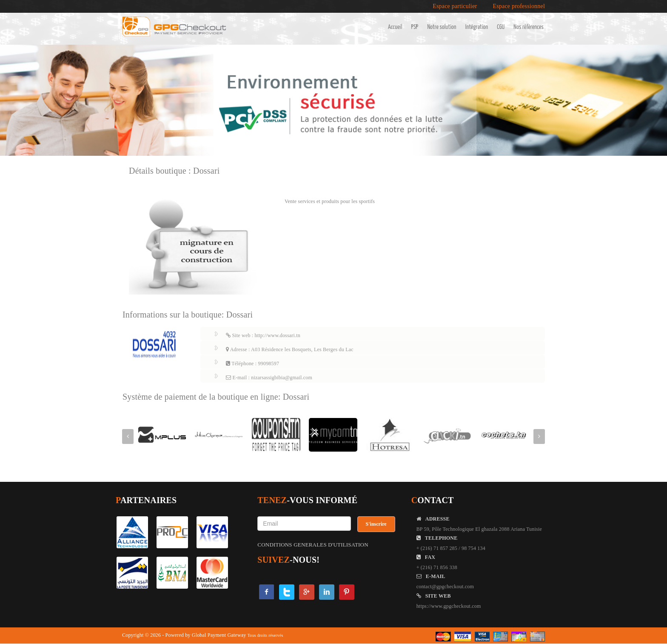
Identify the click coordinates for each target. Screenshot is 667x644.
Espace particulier (455, 6)
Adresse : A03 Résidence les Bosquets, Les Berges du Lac (290, 349)
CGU (501, 27)
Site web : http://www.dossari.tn (263, 335)
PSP (415, 27)
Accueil (395, 27)
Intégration (477, 27)
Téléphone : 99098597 (252, 364)
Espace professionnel (519, 6)
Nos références (529, 27)
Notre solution (442, 27)
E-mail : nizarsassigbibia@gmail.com (269, 378)
